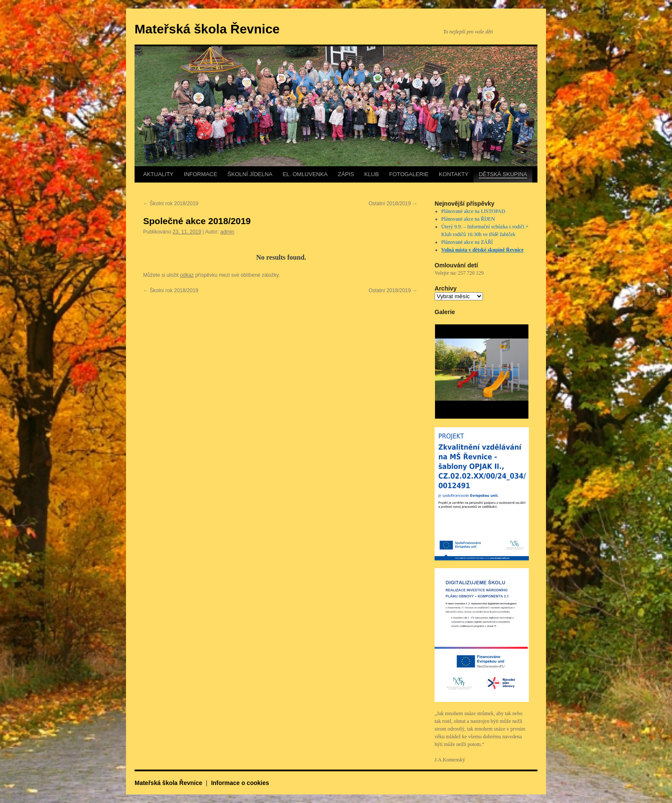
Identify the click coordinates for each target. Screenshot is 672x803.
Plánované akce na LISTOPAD (473, 211)
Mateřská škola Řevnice (207, 29)
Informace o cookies (240, 783)
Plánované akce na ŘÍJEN (468, 219)
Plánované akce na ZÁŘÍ (467, 242)
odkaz (187, 275)
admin (227, 232)
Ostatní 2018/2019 (393, 204)
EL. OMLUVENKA (305, 174)
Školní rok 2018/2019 (171, 204)
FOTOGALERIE (409, 174)
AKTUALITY (158, 174)
